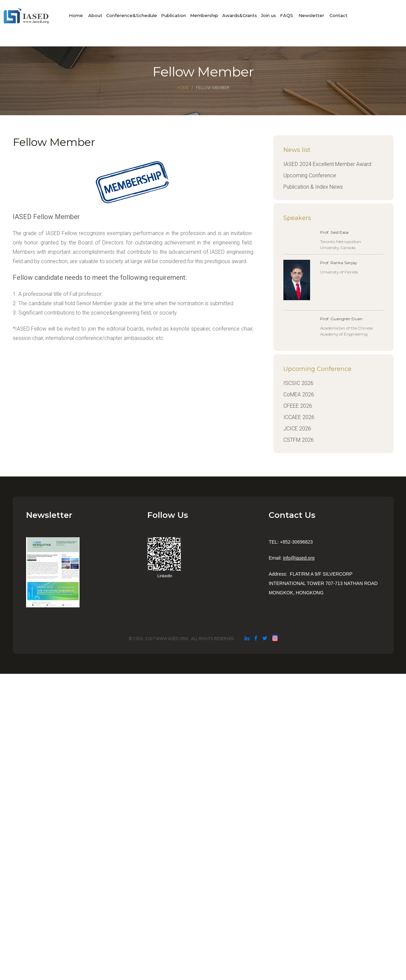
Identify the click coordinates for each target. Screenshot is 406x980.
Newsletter (311, 15)
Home (76, 15)
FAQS (287, 15)
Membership (204, 15)
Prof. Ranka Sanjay (339, 263)
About (95, 15)
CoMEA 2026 (299, 395)
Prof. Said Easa (334, 232)
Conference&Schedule (132, 15)
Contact (339, 15)
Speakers (297, 218)
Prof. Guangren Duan (341, 319)
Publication (174, 15)
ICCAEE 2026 (299, 417)
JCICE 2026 (297, 429)
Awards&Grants (240, 15)
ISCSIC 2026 (298, 383)
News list (297, 150)
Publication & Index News (313, 187)
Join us (268, 15)
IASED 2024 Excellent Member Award (327, 164)
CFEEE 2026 (298, 406)
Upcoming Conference (310, 175)
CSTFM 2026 (299, 440)
